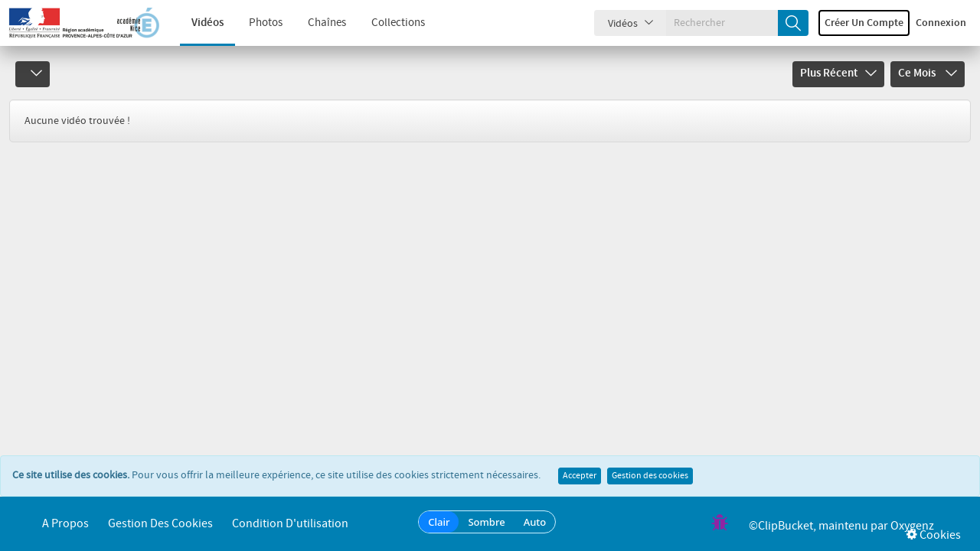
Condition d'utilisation (290, 524)
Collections (387, 23)
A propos (65, 524)
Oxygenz (912, 526)
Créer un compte (864, 23)
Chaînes (315, 23)
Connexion (941, 23)
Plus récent (838, 73)
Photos (254, 23)
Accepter (580, 476)
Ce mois (928, 73)
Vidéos (196, 23)
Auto (535, 522)
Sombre (486, 522)
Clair (439, 522)
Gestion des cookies (650, 476)
